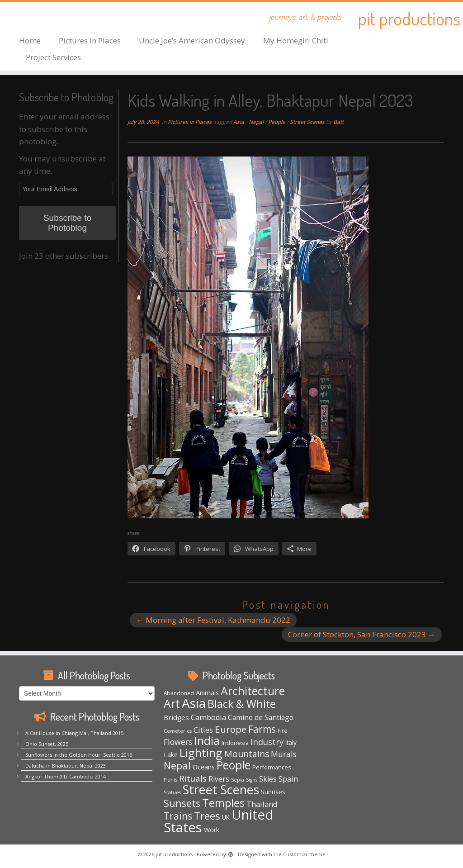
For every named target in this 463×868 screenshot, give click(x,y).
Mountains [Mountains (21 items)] (247, 754)
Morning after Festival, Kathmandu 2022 (213, 620)
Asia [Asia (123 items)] (194, 703)
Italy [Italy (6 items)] (291, 742)
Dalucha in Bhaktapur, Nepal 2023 (66, 766)
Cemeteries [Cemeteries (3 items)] (178, 731)
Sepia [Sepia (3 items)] (238, 780)
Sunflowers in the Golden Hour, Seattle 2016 (79, 755)
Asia (239, 122)
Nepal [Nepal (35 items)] (177, 766)
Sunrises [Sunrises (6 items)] (273, 792)
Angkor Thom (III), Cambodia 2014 (66, 776)
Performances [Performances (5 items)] (272, 767)
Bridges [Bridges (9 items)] (176, 717)
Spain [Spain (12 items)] (288, 779)
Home (30, 40)
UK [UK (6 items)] (226, 817)
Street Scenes (308, 122)
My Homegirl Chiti (296, 40)
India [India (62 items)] (207, 741)
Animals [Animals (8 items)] (207, 693)
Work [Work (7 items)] (212, 830)
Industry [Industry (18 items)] (267, 742)
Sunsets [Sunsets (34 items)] (182, 803)
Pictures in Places (90, 40)
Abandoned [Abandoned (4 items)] (179, 693)
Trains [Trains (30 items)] (178, 816)
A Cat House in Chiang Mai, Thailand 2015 (74, 733)
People (277, 122)
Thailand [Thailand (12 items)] (262, 804)
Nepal (257, 122)
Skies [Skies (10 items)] (268, 779)
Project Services (53, 57)
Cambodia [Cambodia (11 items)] (208, 717)
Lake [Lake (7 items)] (171, 755)
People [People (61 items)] (234, 765)
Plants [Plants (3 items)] (170, 780)
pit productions (409, 18)
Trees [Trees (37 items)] (207, 816)
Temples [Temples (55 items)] (223, 803)
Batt (338, 122)
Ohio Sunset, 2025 (47, 744)
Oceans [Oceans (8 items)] (204, 767)
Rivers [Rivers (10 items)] (219, 779)
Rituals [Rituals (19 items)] (193, 778)
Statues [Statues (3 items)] (172, 792)
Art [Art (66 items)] (172, 703)
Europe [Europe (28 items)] (231, 729)
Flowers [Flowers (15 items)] (178, 742)
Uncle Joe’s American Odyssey (192, 40)
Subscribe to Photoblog (67, 223)
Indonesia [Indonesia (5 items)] (235, 743)
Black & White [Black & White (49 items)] (242, 704)
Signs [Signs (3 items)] (252, 780)
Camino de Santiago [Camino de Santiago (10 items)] (261, 717)
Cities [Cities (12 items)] (203, 730)
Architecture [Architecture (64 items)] (253, 691)
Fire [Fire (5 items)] (283, 730)
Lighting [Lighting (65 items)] (201, 753)
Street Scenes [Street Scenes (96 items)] (221, 790)
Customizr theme (304, 854)
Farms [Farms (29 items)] (262, 729)
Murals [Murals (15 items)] (284, 754)
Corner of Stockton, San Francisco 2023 (362, 634)
